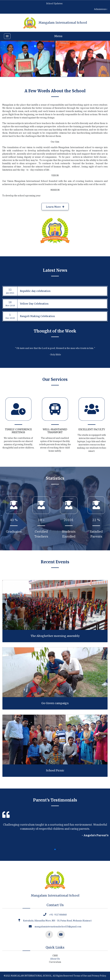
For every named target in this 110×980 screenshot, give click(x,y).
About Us (55, 959)
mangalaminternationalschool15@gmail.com (58, 927)
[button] (55, 75)
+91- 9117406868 (58, 915)
